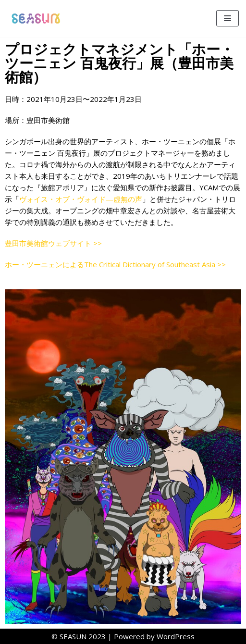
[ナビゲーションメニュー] (228, 18)
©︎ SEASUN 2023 (79, 636)
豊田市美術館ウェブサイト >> (53, 243)
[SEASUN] (36, 19)
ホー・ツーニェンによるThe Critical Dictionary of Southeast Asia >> (115, 264)
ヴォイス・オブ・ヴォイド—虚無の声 (81, 199)
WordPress (176, 636)
